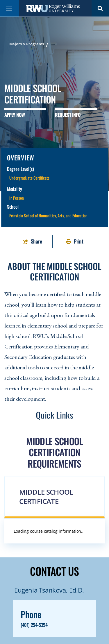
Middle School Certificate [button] (46, 497)
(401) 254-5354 (34, 625)
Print (79, 241)
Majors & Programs (27, 44)
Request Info (68, 115)
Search (100, 8)
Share (36, 241)
